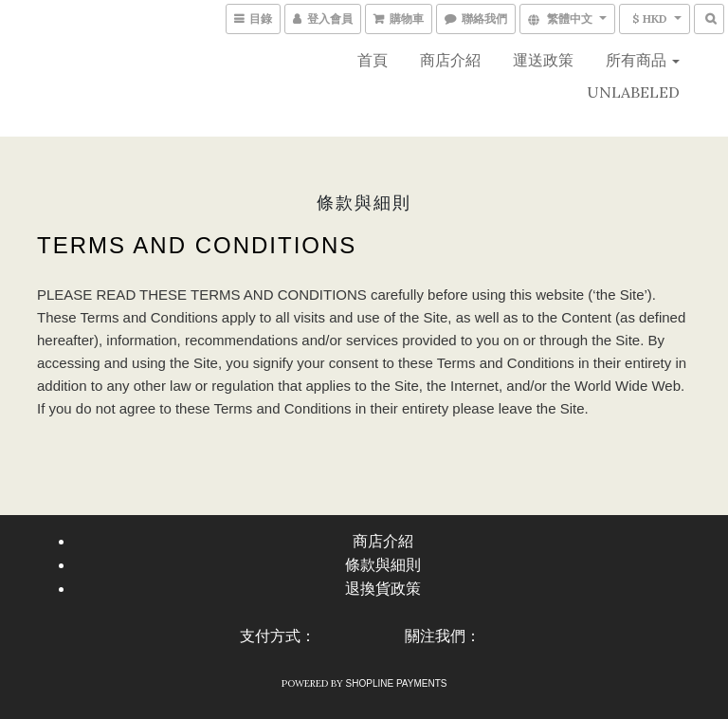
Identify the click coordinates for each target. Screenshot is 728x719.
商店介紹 (450, 60)
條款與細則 (383, 565)
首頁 (373, 60)
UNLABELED (633, 92)
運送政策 (543, 60)
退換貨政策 (383, 589)
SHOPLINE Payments (397, 683)
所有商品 (643, 60)
